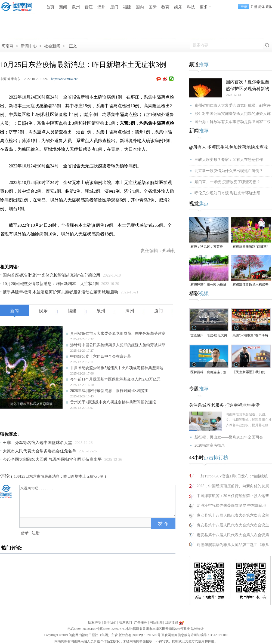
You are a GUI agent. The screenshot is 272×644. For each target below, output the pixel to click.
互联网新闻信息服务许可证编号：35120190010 (195, 635)
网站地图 (156, 622)
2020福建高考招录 (210, 445)
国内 (140, 7)
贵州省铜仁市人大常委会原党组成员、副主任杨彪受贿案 (118, 334)
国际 (153, 7)
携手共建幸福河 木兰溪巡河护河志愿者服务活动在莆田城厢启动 (60, 292)
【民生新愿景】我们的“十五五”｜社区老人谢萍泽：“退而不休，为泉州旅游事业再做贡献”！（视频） (250, 372)
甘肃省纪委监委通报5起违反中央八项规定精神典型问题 (117, 368)
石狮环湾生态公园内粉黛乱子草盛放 (208, 285)
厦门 (114, 7)
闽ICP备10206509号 (146, 635)
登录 (24, 533)
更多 (204, 7)
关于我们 (110, 622)
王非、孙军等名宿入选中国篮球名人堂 (37, 443)
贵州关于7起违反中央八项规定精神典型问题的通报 (113, 402)
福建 (127, 7)
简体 (261, 7)
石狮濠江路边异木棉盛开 (251, 285)
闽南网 (7, 46)
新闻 (63, 7)
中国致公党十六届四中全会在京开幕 (101, 356)
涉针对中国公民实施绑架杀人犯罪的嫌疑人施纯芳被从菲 (118, 345)
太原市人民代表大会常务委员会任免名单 (39, 451)
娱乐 (178, 7)
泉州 (76, 7)
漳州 (101, 7)
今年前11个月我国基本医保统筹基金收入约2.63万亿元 (115, 379)
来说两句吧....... (98, 501)
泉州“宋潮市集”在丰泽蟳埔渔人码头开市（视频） (251, 336)
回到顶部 (171, 622)
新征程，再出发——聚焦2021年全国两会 (229, 437)
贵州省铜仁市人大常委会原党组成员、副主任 (233, 105)
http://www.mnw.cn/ (64, 79)
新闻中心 (29, 46)
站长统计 (197, 629)
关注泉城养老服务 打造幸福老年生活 (224, 405)
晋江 (89, 7)
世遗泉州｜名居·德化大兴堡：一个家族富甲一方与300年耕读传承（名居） (209, 336)
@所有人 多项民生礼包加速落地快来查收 (229, 147)
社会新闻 (52, 46)
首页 (50, 7)
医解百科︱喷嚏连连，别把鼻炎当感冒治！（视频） (208, 372)
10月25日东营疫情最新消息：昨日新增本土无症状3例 (59, 476)
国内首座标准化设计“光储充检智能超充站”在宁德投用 (51, 275)
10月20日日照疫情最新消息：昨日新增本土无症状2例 (51, 284)
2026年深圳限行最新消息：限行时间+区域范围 (109, 391)
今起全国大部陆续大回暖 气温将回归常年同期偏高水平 (52, 459)
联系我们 (125, 622)
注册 (254, 7)
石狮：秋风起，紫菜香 (207, 247)
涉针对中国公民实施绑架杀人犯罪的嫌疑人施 (233, 114)
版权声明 (95, 622)
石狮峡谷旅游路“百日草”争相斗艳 (250, 247)
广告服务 (141, 622)
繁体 (269, 7)
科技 (191, 7)
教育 (165, 7)
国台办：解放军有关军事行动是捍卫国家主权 (233, 122)
